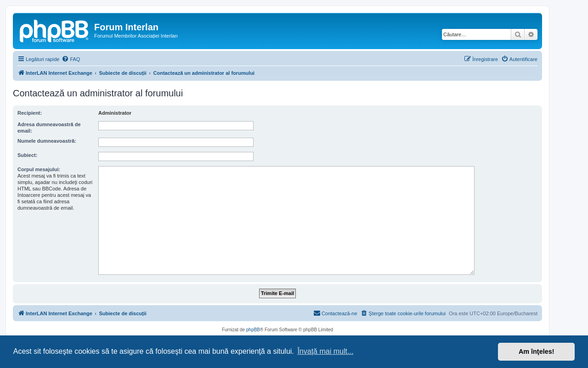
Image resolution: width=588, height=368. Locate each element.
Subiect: (27, 155)
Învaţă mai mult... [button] (325, 351)
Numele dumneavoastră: (47, 141)
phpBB (253, 330)
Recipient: (30, 113)
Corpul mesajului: (39, 169)
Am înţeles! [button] (537, 351)
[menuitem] (71, 59)
